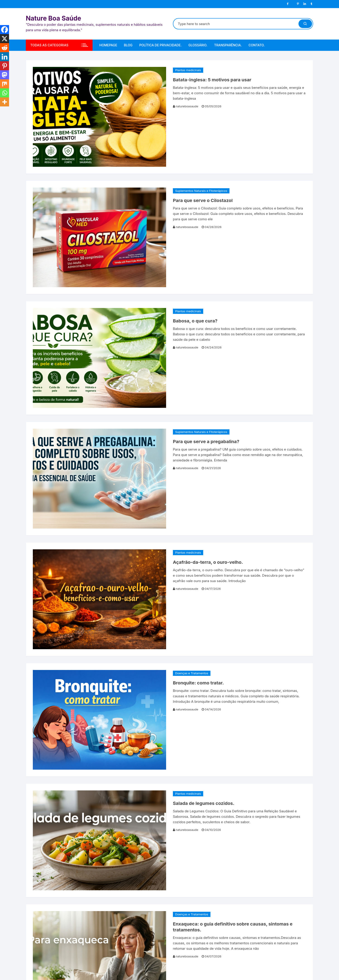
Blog (128, 45)
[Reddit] (5, 48)
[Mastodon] (5, 75)
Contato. (257, 45)
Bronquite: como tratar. (198, 683)
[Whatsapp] (5, 93)
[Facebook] (5, 30)
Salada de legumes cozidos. (204, 803)
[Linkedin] (5, 57)
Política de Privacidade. (161, 45)
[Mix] (5, 84)
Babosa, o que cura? (195, 321)
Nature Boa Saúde (54, 18)
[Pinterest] (5, 66)
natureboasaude (187, 106)
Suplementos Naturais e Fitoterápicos (201, 191)
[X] (5, 39)
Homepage (108, 45)
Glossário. (198, 45)
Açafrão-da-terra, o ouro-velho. (208, 562)
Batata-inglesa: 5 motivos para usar (212, 80)
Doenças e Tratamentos (192, 673)
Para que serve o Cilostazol (203, 200)
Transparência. (228, 45)
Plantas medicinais (188, 70)
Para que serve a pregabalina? (206, 442)
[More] (5, 102)
